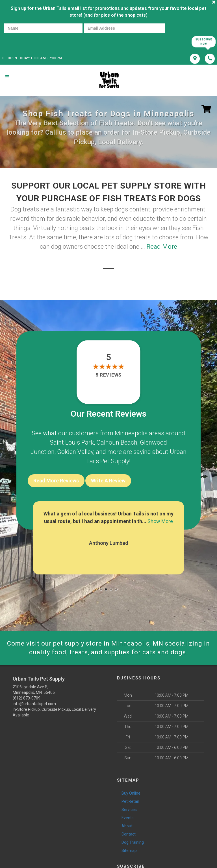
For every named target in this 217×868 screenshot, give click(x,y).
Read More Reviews (56, 481)
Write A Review (108, 481)
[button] (101, 589)
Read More (162, 247)
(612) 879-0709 (27, 698)
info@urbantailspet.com (34, 704)
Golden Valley (75, 452)
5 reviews (108, 375)
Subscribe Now (204, 42)
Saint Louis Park (72, 442)
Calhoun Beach (117, 442)
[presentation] (24, 41)
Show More (160, 521)
